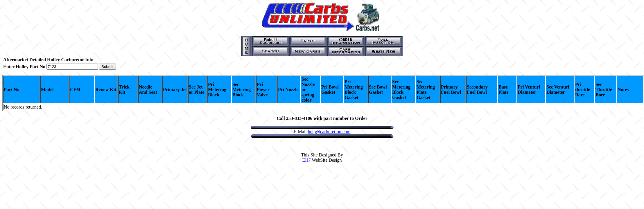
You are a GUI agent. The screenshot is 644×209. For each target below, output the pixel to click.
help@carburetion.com (329, 132)
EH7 (306, 160)
